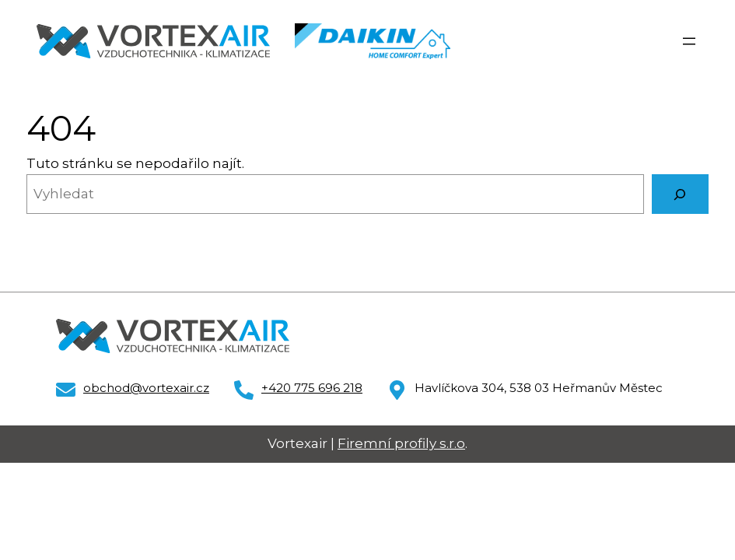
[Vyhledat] (680, 194)
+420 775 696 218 (312, 388)
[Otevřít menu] (689, 41)
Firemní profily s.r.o (401, 443)
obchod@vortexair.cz (146, 388)
